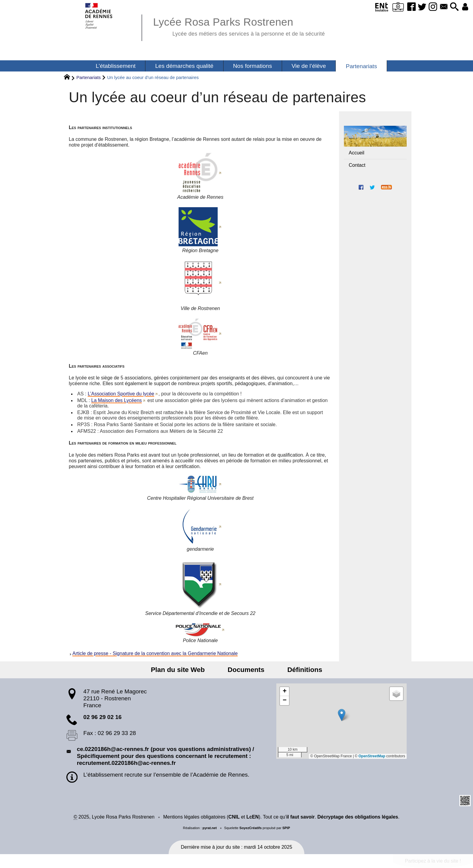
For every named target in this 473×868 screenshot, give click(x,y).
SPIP (286, 828)
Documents (246, 670)
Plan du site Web (185, 670)
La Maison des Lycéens (117, 400)
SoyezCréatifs (250, 828)
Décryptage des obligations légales (358, 817)
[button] (451, 7)
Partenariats (89, 77)
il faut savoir (300, 817)
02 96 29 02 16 (102, 717)
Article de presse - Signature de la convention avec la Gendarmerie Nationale (155, 653)
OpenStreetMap (372, 756)
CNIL (234, 817)
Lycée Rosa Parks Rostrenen (239, 26)
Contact (357, 165)
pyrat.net (210, 828)
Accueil (357, 153)
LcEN (253, 817)
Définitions (297, 670)
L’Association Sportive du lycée (121, 394)
